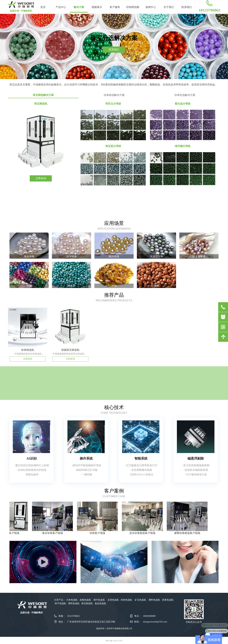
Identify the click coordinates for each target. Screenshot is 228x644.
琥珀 (114, 286)
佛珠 (156, 286)
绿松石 (72, 286)
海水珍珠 (29, 256)
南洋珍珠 (114, 256)
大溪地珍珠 (156, 256)
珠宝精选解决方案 (43, 95)
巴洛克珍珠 (199, 256)
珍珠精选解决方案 (114, 95)
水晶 (29, 286)
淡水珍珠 (72, 256)
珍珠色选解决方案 (185, 95)
